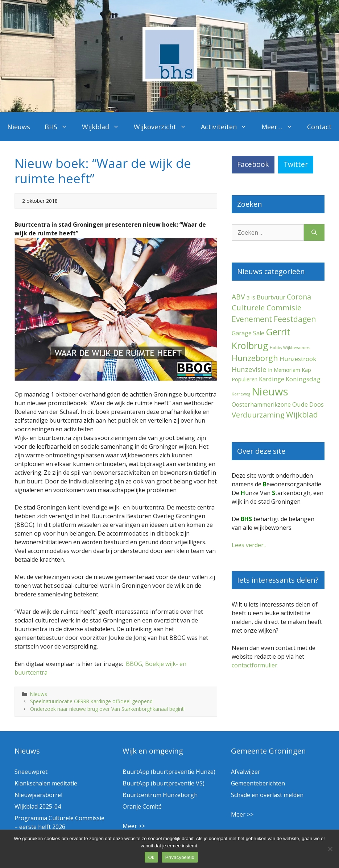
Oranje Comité (142, 806)
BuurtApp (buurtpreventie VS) (164, 783)
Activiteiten (228, 127)
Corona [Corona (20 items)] (299, 297)
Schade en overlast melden (267, 795)
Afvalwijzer (246, 772)
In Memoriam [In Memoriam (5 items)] (284, 370)
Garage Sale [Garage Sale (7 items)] (248, 333)
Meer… (281, 127)
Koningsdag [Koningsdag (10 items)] (303, 379)
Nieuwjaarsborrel (38, 795)
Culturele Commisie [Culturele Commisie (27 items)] (266, 307)
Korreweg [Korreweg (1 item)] (241, 394)
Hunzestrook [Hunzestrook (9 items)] (298, 359)
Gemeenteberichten (258, 783)
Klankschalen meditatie (46, 783)
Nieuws (19, 127)
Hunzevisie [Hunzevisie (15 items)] (249, 369)
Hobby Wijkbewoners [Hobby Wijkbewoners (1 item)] (290, 348)
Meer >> (134, 826)
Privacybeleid (180, 857)
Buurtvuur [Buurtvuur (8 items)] (271, 297)
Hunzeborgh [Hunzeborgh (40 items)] (255, 358)
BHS (60, 127)
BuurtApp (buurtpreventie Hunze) (169, 772)
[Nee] (330, 849)
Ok (151, 857)
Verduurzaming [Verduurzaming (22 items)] (258, 415)
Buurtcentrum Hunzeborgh (160, 795)
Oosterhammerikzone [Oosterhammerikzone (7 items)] (261, 404)
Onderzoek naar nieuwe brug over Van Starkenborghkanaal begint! (107, 709)
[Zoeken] (314, 232)
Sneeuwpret (31, 772)
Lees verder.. (249, 545)
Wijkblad (104, 127)
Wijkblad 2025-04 (38, 806)
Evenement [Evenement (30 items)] (252, 319)
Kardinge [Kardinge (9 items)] (272, 379)
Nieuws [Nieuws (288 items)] (270, 391)
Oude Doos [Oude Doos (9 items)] (308, 404)
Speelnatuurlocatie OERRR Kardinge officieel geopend (91, 701)
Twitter (296, 164)
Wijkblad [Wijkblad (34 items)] (302, 414)
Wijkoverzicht (164, 127)
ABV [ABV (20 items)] (238, 297)
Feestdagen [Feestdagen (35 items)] (295, 319)
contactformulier (255, 665)
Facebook (253, 164)
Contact (319, 127)
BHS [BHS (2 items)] (251, 298)
